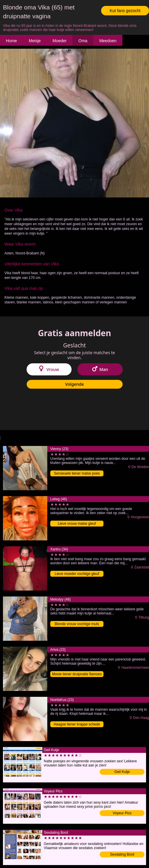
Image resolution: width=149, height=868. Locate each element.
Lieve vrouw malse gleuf (77, 524)
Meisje (35, 41)
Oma (83, 41)
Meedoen (108, 41)
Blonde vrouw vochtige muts (77, 624)
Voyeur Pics (122, 813)
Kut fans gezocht (125, 11)
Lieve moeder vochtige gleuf (77, 574)
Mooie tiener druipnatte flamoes (77, 674)
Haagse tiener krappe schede (77, 724)
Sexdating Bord (122, 854)
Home (11, 41)
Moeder (60, 41)
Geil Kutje (122, 772)
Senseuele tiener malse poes (77, 473)
